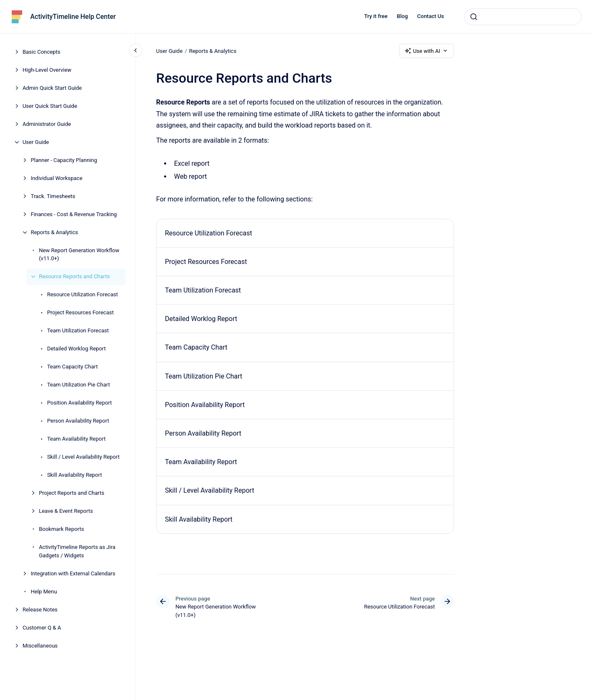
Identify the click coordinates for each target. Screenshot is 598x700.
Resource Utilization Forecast (82, 294)
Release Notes (40, 610)
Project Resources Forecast (80, 312)
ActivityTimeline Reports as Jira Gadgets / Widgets (77, 551)
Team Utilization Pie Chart (78, 385)
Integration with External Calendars (73, 573)
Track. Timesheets (53, 196)
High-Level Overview (47, 70)
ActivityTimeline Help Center (73, 17)
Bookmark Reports (62, 529)
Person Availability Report (78, 421)
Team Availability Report (76, 439)
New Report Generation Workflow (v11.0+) (79, 255)
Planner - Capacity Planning (64, 160)
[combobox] (523, 17)
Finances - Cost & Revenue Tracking (74, 214)
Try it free (376, 16)
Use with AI (427, 51)
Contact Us (431, 16)
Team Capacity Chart (72, 367)
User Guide (36, 142)
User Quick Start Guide (50, 106)
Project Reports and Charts (72, 493)
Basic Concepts (42, 52)
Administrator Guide (47, 124)
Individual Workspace (56, 178)
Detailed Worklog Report (76, 349)
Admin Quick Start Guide (52, 88)
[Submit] (474, 17)
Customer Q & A (42, 628)
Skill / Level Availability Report (83, 457)
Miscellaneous (40, 646)
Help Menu (44, 592)
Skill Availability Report (74, 475)
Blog (402, 16)
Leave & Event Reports (66, 511)
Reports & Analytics (54, 232)
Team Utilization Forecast (78, 330)
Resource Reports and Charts (74, 276)
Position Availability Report (79, 403)
